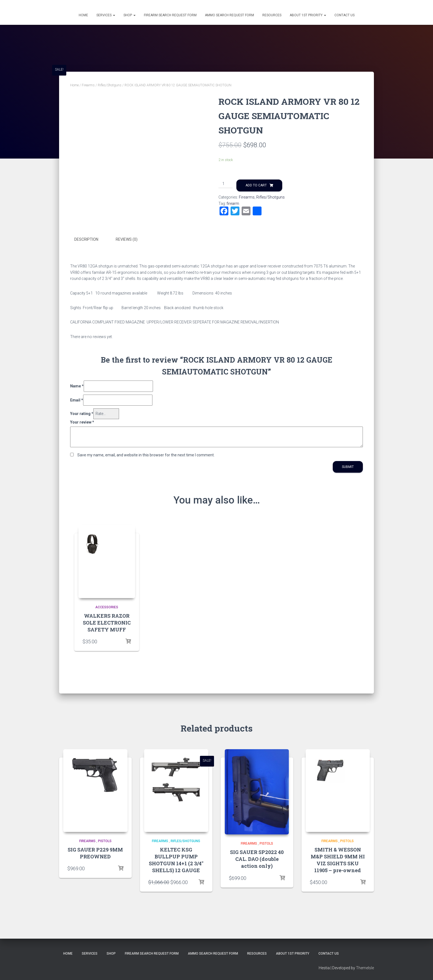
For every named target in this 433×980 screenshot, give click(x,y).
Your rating (82, 413)
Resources (272, 15)
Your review (82, 422)
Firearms (88, 85)
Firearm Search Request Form (170, 15)
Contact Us (344, 15)
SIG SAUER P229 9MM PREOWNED (95, 853)
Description (86, 239)
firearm (233, 204)
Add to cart (256, 185)
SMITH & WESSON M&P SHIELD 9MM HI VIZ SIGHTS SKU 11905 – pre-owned (338, 860)
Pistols (105, 841)
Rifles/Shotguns (110, 85)
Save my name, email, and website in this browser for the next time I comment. (146, 454)
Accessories (107, 607)
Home (83, 15)
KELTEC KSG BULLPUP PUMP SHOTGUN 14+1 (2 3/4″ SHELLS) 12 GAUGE (176, 860)
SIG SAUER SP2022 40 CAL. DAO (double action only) (257, 859)
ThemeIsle (365, 968)
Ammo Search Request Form (229, 15)
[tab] (90, 240)
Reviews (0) (127, 239)
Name (77, 385)
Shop (130, 15)
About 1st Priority (308, 15)
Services (106, 15)
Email (77, 400)
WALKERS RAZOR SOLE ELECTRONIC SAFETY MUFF (107, 622)
